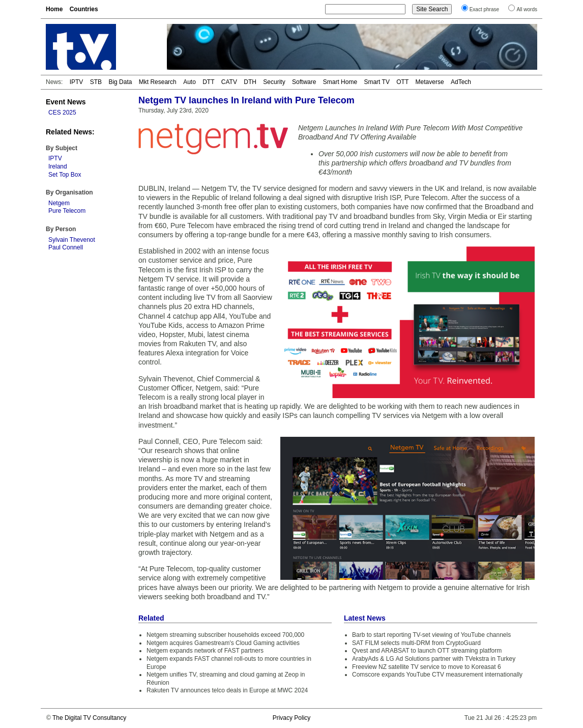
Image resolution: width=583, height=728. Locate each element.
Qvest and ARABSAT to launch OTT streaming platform (427, 651)
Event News (66, 102)
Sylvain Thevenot (72, 240)
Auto (190, 82)
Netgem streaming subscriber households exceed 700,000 (225, 635)
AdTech (461, 82)
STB (96, 82)
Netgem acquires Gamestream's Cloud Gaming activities (223, 643)
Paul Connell (66, 247)
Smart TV (376, 82)
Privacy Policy (292, 718)
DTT (208, 82)
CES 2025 (62, 113)
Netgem (59, 203)
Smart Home (340, 82)
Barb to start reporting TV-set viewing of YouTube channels (431, 635)
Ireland (58, 166)
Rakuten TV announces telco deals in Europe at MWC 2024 (227, 690)
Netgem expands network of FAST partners (205, 651)
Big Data (120, 82)
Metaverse (430, 82)
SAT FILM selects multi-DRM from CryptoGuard (416, 643)
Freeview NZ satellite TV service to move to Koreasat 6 (427, 667)
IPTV (77, 82)
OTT (402, 82)
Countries (84, 9)
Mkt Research (158, 82)
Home (54, 9)
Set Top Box (65, 175)
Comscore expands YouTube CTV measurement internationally (437, 675)
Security (274, 82)
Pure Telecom (67, 211)
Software (304, 82)
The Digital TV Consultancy (89, 718)
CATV (229, 82)
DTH (250, 82)
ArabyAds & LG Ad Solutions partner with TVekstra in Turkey (434, 659)
